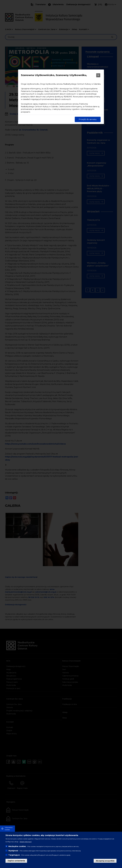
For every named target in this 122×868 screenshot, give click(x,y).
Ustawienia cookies (9, 829)
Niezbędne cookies (17, 846)
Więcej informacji (26, 842)
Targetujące (14, 855)
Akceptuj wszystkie (105, 861)
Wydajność (13, 851)
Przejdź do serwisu (88, 119)
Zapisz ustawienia (16, 861)
